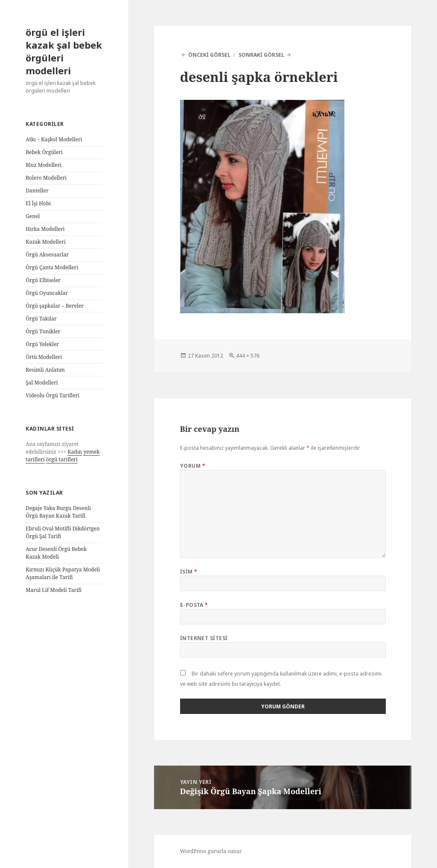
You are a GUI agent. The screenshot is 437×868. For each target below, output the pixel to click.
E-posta (194, 605)
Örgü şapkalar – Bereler (55, 306)
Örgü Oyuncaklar (47, 293)
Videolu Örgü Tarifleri (52, 395)
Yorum (193, 466)
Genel (33, 216)
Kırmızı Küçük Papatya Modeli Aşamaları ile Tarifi (63, 573)
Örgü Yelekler (42, 344)
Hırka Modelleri (45, 229)
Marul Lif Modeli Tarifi (54, 590)
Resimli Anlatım (45, 370)
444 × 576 (248, 356)
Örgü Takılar (41, 319)
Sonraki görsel (261, 55)
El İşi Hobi (38, 203)
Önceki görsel (209, 55)
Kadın (75, 452)
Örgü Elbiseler (43, 280)
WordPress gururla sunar (211, 851)
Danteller (37, 191)
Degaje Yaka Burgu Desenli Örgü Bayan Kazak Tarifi (58, 512)
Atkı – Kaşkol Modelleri (54, 139)
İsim (189, 572)
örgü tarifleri (62, 459)
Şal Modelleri (42, 383)
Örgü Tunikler (43, 331)
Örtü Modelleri (44, 357)
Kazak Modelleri (46, 242)
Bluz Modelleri (44, 165)
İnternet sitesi (204, 638)
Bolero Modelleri (46, 178)
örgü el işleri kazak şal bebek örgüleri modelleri (64, 51)
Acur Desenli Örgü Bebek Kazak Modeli (56, 553)
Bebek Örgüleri (44, 152)
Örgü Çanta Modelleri (52, 267)
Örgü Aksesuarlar (47, 255)
